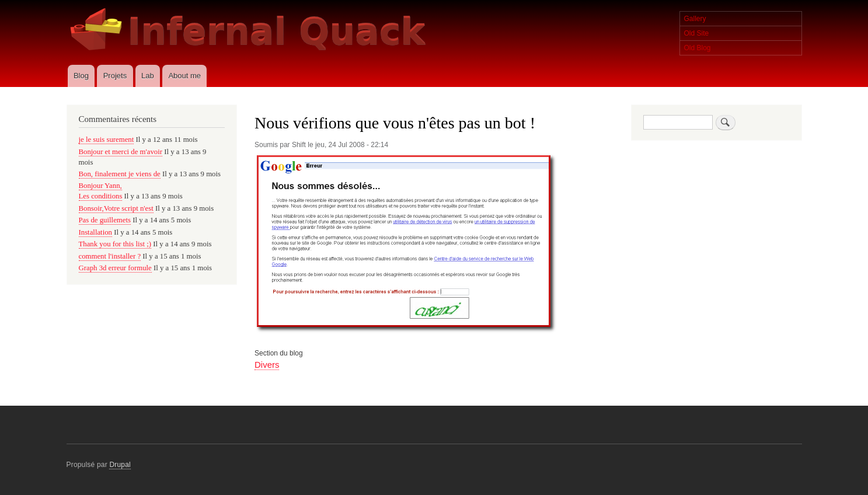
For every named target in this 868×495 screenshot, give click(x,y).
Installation (96, 232)
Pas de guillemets (105, 220)
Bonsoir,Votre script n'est (116, 208)
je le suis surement (107, 140)
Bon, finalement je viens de (120, 174)
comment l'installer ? (110, 256)
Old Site (697, 33)
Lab (148, 76)
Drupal (120, 465)
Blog (81, 76)
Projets (115, 76)
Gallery (695, 19)
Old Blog (698, 48)
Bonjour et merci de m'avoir (121, 152)
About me (184, 76)
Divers (267, 365)
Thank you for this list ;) (115, 244)
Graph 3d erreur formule (115, 268)
